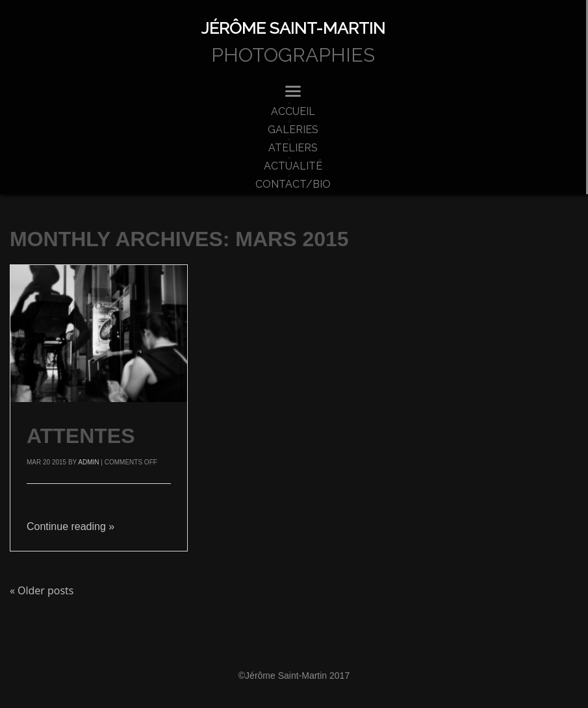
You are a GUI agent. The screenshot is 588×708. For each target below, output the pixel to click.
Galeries (293, 130)
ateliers (293, 148)
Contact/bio (293, 184)
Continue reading (70, 526)
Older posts (42, 590)
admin (88, 462)
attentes (81, 436)
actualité (293, 166)
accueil (293, 112)
